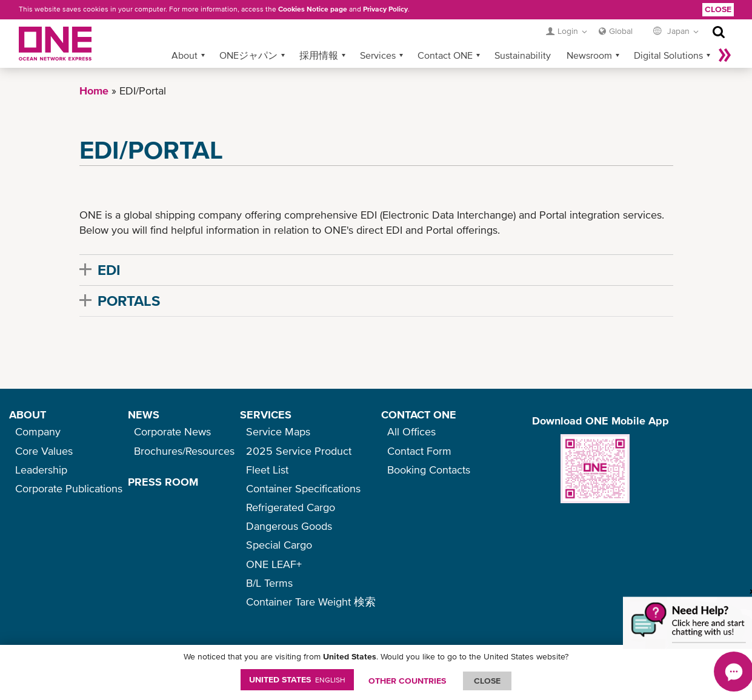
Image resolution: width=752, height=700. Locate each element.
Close (718, 9)
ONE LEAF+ (274, 564)
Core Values (44, 451)
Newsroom (589, 55)
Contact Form (419, 451)
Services (378, 55)
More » (725, 55)
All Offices (411, 431)
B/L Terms (269, 583)
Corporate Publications (69, 488)
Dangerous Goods (289, 526)
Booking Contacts (429, 470)
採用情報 (319, 55)
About (185, 55)
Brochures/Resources (184, 451)
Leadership (41, 470)
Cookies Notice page (313, 9)
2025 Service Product (299, 451)
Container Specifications (303, 488)
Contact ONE (445, 55)
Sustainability (523, 55)
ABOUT (28, 414)
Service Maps (278, 431)
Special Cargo (279, 545)
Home (94, 91)
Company (38, 431)
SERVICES (266, 414)
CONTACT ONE (419, 414)
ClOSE (487, 681)
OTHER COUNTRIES (407, 681)
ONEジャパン (248, 55)
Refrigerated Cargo (291, 507)
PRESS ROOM (163, 482)
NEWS (144, 414)
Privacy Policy (385, 9)
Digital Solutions (668, 55)
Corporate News (172, 431)
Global (621, 31)
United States (297, 679)
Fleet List (267, 470)
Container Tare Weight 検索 (311, 602)
